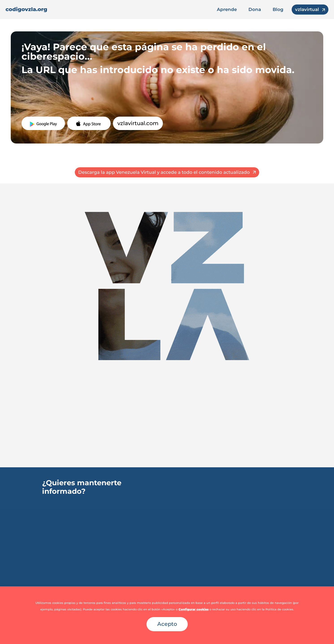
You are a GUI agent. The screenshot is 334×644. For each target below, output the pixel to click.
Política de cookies (279, 609)
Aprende (227, 9)
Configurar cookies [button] (194, 609)
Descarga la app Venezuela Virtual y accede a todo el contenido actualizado (164, 172)
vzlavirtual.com (138, 123)
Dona (255, 9)
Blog (278, 9)
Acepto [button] (167, 624)
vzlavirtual (307, 9)
